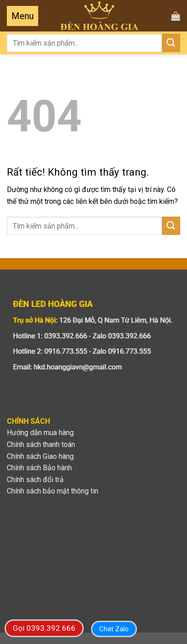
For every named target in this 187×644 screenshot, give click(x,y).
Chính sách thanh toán (41, 444)
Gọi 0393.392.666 (44, 628)
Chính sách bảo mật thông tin (53, 491)
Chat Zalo (114, 629)
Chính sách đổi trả (35, 480)
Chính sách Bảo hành (39, 468)
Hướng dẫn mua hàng (40, 433)
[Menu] (23, 16)
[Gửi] (171, 43)
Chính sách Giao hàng (40, 456)
